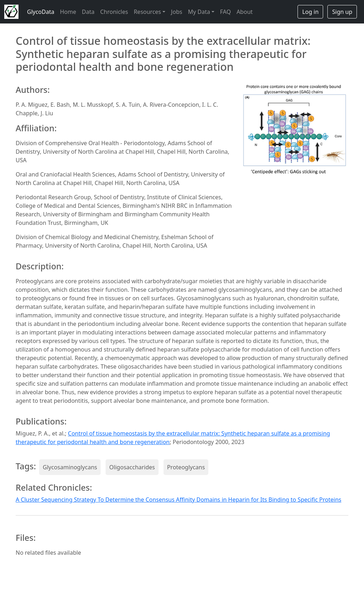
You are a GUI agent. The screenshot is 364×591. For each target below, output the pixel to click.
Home (68, 12)
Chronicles (114, 12)
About (244, 12)
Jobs (177, 12)
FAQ (225, 12)
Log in (310, 12)
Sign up (342, 12)
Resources (147, 12)
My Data (199, 12)
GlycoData (41, 12)
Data (88, 12)
